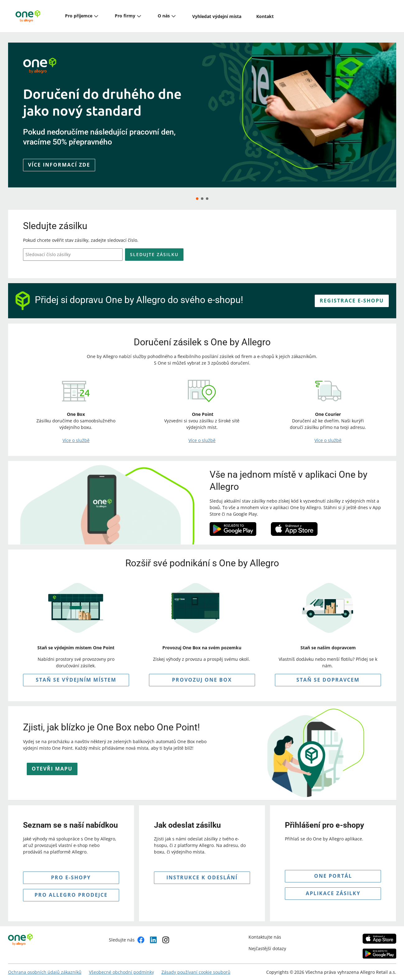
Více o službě (76, 435)
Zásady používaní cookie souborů (196, 967)
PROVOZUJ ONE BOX (202, 675)
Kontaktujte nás (265, 932)
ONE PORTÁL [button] (333, 871)
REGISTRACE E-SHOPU (352, 295)
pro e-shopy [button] (71, 872)
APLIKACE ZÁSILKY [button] (333, 888)
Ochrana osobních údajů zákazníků (45, 967)
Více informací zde (59, 165)
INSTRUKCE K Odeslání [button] (202, 872)
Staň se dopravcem (328, 675)
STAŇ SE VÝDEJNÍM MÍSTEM (76, 675)
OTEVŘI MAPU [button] (52, 764)
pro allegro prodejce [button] (71, 890)
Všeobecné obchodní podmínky (121, 967)
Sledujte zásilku (154, 249)
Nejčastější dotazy (267, 943)
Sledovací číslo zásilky (48, 249)
